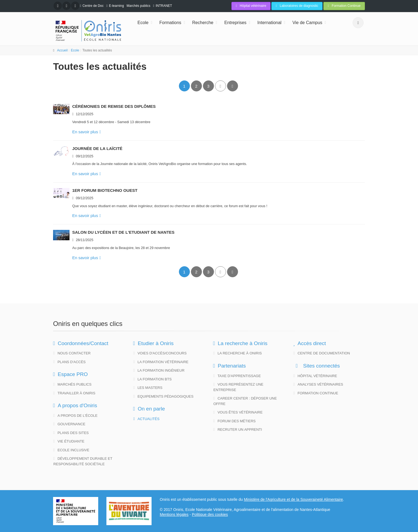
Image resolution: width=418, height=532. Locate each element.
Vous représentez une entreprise (238, 387)
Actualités (146, 419)
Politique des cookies (210, 514)
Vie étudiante (69, 441)
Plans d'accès (69, 362)
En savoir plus (87, 132)
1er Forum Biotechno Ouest (105, 190)
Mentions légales (174, 514)
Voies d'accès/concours (160, 353)
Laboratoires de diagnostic (297, 6)
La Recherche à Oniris (238, 353)
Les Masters (148, 388)
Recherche (203, 23)
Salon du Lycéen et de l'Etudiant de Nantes (123, 232)
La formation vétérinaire (161, 362)
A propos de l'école (75, 416)
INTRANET (164, 6)
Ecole (143, 23)
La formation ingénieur (159, 370)
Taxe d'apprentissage (237, 376)
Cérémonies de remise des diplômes (114, 106)
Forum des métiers (235, 421)
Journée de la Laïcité (97, 148)
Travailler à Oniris (74, 393)
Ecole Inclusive (71, 450)
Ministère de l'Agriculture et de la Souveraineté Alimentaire (293, 499)
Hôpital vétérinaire (251, 6)
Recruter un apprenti (238, 430)
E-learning (116, 6)
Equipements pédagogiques (164, 396)
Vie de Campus (307, 23)
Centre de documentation (322, 353)
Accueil (62, 50)
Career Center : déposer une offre (245, 401)
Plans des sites (71, 433)
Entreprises (235, 23)
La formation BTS (153, 379)
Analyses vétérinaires (318, 384)
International (269, 23)
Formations (170, 23)
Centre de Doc (93, 6)
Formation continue (316, 393)
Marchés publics (139, 6)
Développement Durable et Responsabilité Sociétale (83, 461)
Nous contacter (72, 353)
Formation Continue (344, 6)
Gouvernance (69, 424)
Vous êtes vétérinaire (238, 412)
